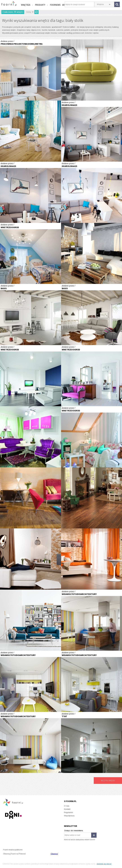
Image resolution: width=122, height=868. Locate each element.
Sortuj (29, 12)
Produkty (42, 5)
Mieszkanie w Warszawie (92, 620)
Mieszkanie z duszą (92, 437)
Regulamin (68, 812)
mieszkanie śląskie (92, 742)
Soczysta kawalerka (31, 437)
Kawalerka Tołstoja (92, 131)
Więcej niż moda (31, 620)
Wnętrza (27, 5)
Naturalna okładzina (92, 253)
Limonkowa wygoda (92, 70)
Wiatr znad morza (31, 131)
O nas (67, 806)
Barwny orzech (92, 498)
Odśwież (36, 12)
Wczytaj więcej (108, 780)
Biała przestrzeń (31, 376)
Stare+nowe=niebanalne (92, 376)
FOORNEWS (55, 5)
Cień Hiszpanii (31, 253)
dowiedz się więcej (104, 864)
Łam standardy (31, 498)
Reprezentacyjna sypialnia (92, 559)
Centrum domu (31, 559)
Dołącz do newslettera (74, 831)
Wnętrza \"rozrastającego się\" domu (31, 315)
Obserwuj (54, 854)
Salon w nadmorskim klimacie (31, 70)
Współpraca (69, 816)
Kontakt (67, 809)
